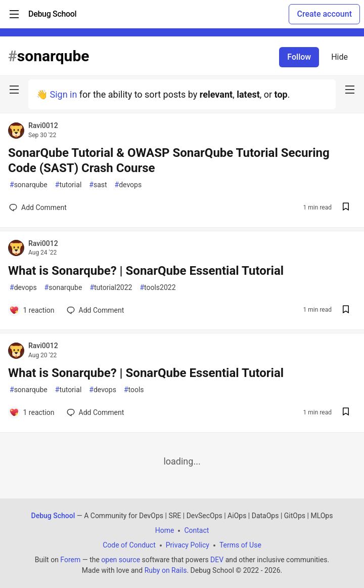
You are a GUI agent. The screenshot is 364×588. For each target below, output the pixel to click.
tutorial (69, 185)
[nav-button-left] (14, 90)
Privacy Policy (188, 545)
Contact (196, 530)
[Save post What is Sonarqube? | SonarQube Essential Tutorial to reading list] (346, 310)
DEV (217, 560)
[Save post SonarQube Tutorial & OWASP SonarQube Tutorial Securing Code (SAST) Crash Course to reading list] (346, 208)
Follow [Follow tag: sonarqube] (299, 57)
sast (98, 185)
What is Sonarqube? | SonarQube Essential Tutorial (146, 271)
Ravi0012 (43, 125)
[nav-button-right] (350, 90)
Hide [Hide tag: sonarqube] (339, 57)
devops (128, 185)
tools (134, 390)
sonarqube (29, 185)
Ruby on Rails (166, 570)
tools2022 (157, 288)
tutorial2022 (111, 288)
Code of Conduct (129, 545)
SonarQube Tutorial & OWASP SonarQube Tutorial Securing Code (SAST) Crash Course (169, 160)
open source (121, 560)
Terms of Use (240, 545)
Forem (70, 560)
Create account (324, 14)
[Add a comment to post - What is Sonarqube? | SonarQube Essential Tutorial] (32, 310)
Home (165, 530)
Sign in (63, 94)
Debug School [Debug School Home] (53, 516)
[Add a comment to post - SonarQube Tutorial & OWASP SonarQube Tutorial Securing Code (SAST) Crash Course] (38, 207)
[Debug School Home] (52, 14)
